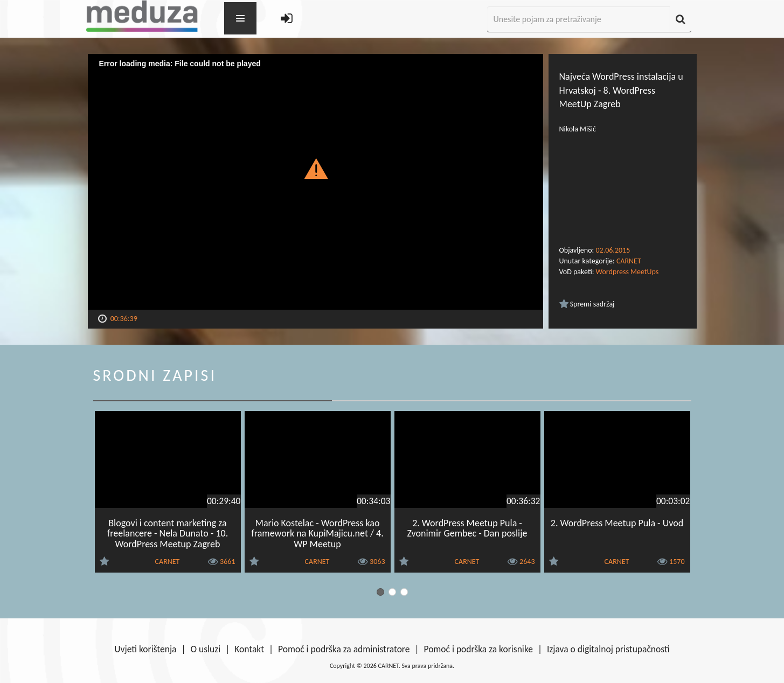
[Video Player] (315, 182)
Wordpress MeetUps (627, 272)
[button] (315, 168)
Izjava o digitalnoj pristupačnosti (608, 649)
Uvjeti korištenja (145, 649)
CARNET (629, 261)
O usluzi (206, 649)
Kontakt (249, 649)
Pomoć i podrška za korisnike (478, 649)
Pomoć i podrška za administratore (344, 649)
